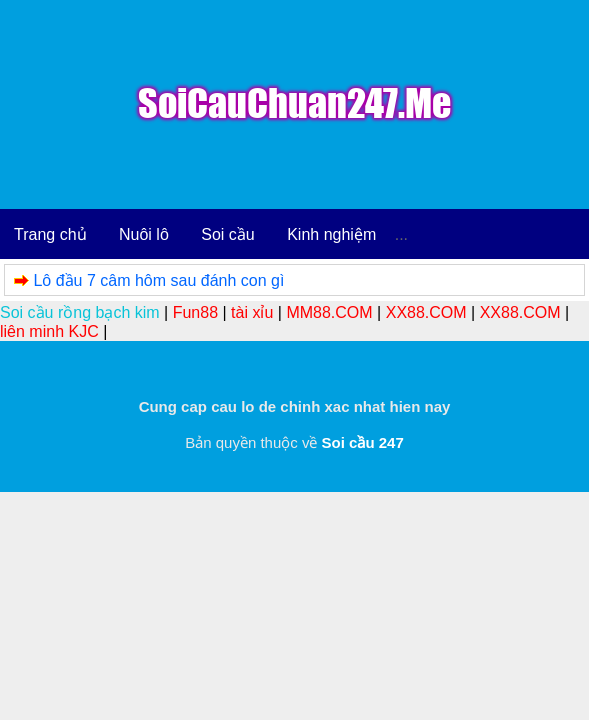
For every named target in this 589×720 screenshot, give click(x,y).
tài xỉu (252, 312)
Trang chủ (50, 234)
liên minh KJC (49, 331)
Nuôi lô (144, 234)
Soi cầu (227, 234)
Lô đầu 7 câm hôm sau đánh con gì (158, 280)
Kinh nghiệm (331, 234)
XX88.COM (426, 312)
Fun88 (195, 312)
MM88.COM (329, 312)
